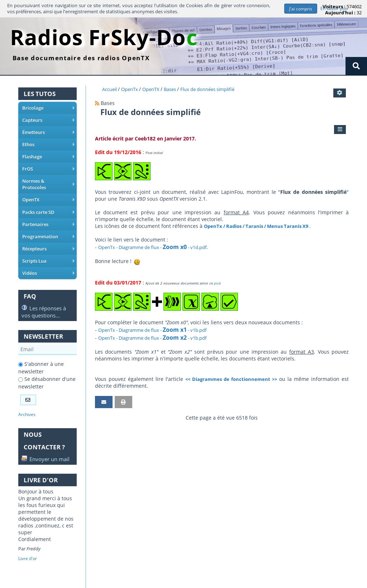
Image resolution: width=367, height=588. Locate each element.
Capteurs (49, 121)
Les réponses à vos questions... (44, 300)
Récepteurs (49, 239)
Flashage (49, 156)
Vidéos (49, 263)
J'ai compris (300, 9)
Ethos (49, 144)
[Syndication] (97, 103)
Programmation (49, 227)
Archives (27, 404)
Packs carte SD (49, 204)
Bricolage (49, 109)
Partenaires (49, 215)
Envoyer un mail (39, 452)
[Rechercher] (356, 66)
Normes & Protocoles (49, 180)
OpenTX (49, 192)
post (217, 283)
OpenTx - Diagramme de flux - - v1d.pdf (158, 247)
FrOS (49, 168)
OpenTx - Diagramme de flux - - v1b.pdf (158, 330)
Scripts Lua (49, 251)
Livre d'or (28, 555)
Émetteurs (49, 133)
